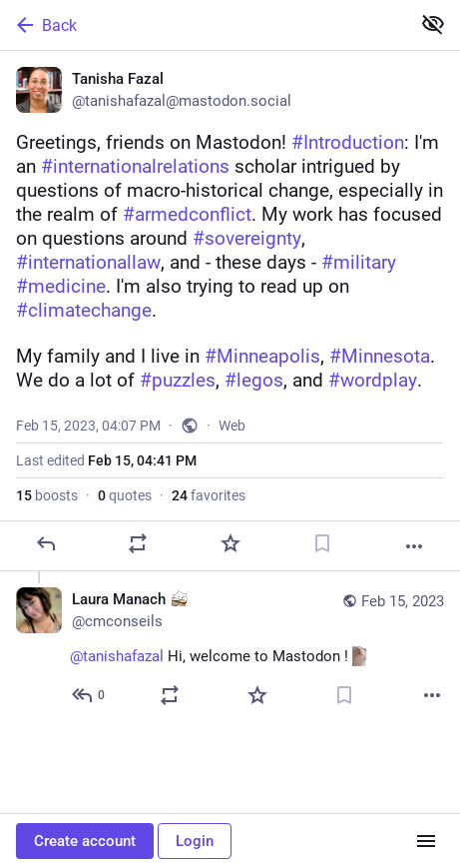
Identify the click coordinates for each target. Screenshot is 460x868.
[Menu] (426, 841)
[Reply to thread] (89, 695)
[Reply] (46, 543)
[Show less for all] (433, 24)
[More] (414, 546)
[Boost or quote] (138, 543)
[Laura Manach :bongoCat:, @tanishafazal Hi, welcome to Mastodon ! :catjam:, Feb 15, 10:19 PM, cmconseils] (230, 650)
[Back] (203, 25)
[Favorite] (230, 543)
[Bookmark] (322, 543)
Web (232, 426)
